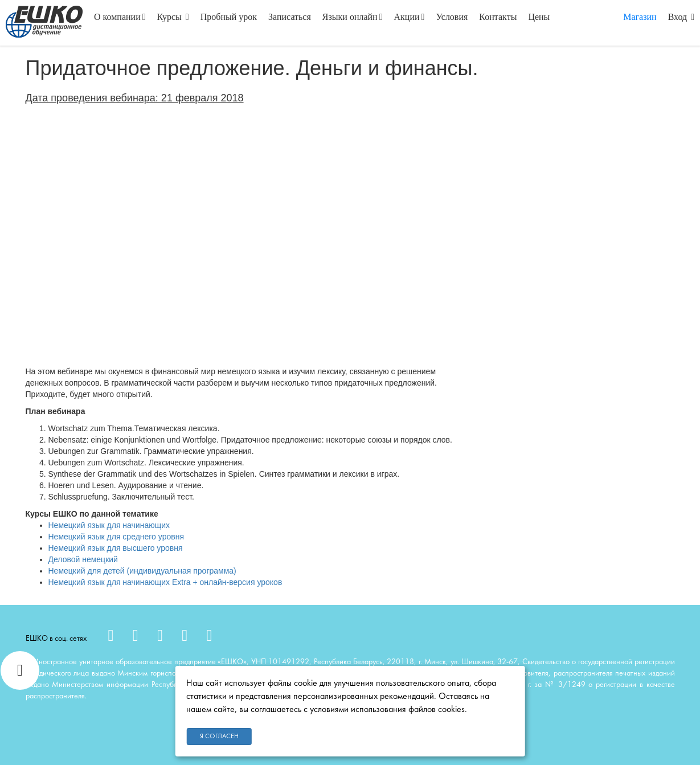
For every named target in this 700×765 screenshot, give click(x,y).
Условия (452, 17)
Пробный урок (229, 17)
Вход (681, 17)
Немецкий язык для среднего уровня (116, 537)
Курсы (173, 17)
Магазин (640, 17)
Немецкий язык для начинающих (109, 525)
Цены (539, 17)
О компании (120, 17)
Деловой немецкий (83, 559)
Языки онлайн (353, 17)
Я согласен (219, 737)
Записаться (290, 17)
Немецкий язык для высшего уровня (116, 548)
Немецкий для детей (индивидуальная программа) (142, 571)
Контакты (498, 17)
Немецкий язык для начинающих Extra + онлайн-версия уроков (165, 582)
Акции (410, 17)
